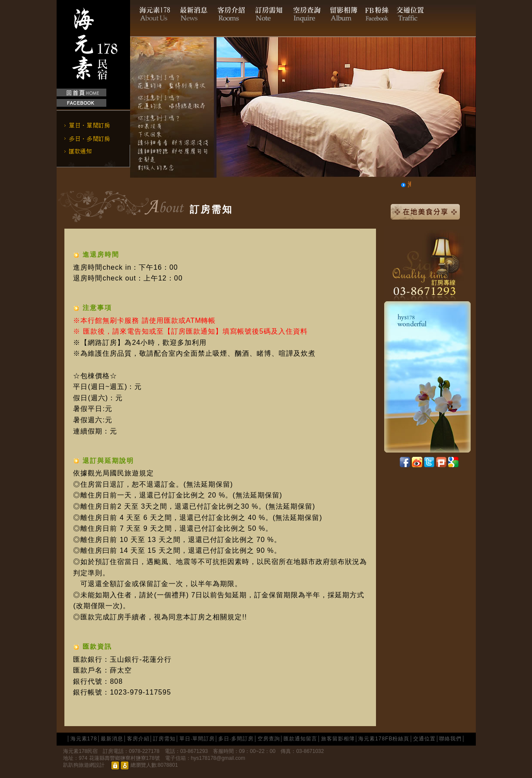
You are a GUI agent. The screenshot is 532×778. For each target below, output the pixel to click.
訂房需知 (164, 739)
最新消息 (112, 739)
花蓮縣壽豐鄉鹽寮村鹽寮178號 (124, 758)
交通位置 (424, 739)
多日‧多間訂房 (236, 739)
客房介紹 (138, 739)
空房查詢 (269, 739)
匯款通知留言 (300, 739)
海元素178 (84, 739)
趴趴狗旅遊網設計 (84, 765)
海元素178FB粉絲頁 (384, 739)
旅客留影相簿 (338, 739)
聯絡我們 (450, 739)
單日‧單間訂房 (197, 739)
